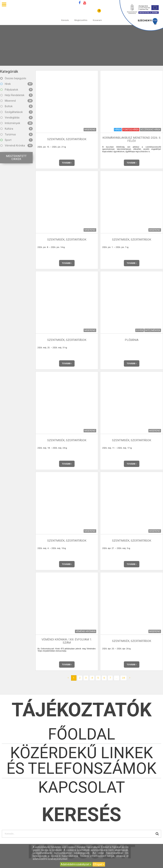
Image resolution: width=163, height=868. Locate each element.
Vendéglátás (17, 118)
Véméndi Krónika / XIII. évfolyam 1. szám (67, 641)
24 (123, 678)
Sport (17, 140)
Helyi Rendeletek (17, 95)
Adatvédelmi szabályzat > (76, 864)
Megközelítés (81, 16)
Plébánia (132, 340)
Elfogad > (99, 864)
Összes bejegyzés (13, 78)
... (117, 678)
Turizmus (17, 134)
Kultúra (17, 129)
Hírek (17, 84)
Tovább (67, 163)
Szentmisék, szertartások (67, 139)
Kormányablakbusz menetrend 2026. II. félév (132, 139)
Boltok (17, 106)
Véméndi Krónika (17, 146)
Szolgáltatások (17, 112)
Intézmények (17, 123)
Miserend (17, 101)
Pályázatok (17, 90)
